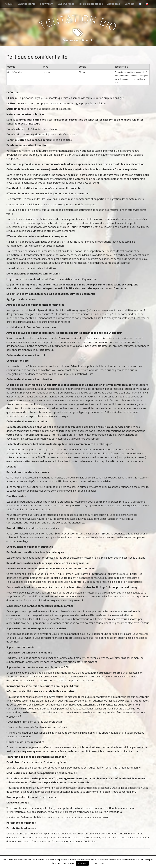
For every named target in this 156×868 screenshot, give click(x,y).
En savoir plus (97, 863)
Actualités (114, 4)
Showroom (47, 4)
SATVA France (66, 4)
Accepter (82, 863)
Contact (129, 4)
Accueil (9, 4)
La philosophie (27, 4)
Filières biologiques (91, 4)
